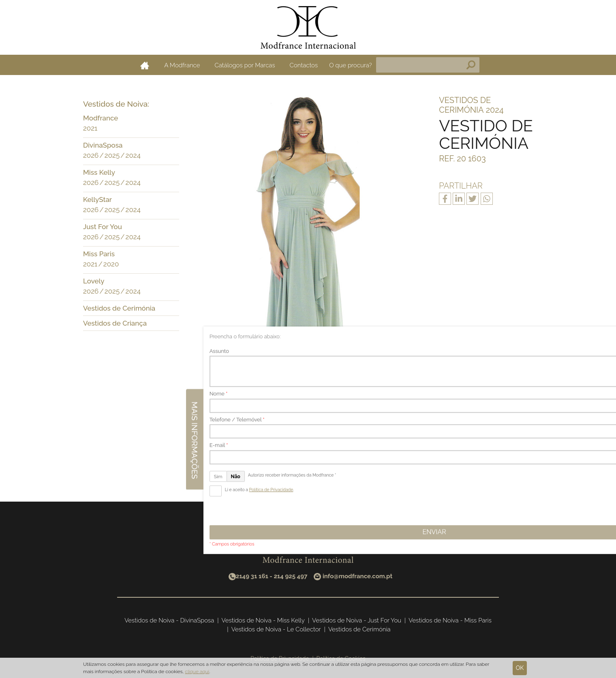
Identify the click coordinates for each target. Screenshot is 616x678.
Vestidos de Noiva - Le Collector (276, 629)
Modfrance (101, 118)
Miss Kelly (99, 172)
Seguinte (352, 460)
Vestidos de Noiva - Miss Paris (450, 620)
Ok (520, 668)
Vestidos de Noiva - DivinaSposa (169, 620)
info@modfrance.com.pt (357, 576)
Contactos (304, 65)
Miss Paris (99, 254)
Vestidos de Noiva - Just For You (357, 620)
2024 (133, 155)
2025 (112, 155)
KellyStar (97, 200)
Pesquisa (471, 65)
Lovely (94, 281)
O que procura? (351, 65)
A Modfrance (182, 65)
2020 (111, 264)
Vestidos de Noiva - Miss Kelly (263, 620)
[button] (171, 119)
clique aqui (197, 672)
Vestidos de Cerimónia (119, 308)
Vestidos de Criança (115, 323)
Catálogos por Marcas (245, 65)
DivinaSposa (103, 145)
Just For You (103, 227)
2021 (90, 128)
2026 (91, 155)
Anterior (263, 460)
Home (145, 65)
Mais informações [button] (607, 333)
